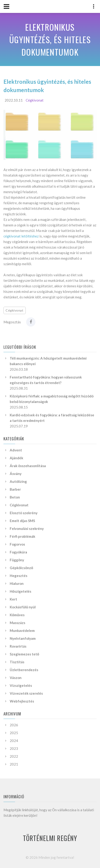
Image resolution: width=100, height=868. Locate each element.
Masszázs (17, 623)
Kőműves (17, 615)
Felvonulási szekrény (27, 529)
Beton (15, 497)
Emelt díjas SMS (22, 521)
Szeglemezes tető (24, 654)
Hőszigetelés (20, 591)
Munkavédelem (22, 631)
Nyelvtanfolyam (23, 638)
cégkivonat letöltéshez (21, 236)
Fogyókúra (18, 552)
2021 (14, 764)
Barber (15, 489)
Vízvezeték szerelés (26, 693)
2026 (14, 725)
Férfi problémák (22, 536)
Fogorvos (17, 544)
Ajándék (16, 458)
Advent (16, 450)
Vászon (16, 678)
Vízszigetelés (21, 685)
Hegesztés (19, 576)
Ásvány (16, 474)
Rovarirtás (18, 646)
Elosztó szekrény (24, 513)
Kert (13, 599)
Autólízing (18, 481)
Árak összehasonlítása (28, 466)
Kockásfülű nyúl (23, 607)
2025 (14, 733)
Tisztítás (17, 662)
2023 (14, 748)
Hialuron (17, 583)
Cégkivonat (35, 100)
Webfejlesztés (22, 701)
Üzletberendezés (24, 670)
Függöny (17, 560)
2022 (14, 756)
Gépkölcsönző (21, 568)
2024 (14, 741)
